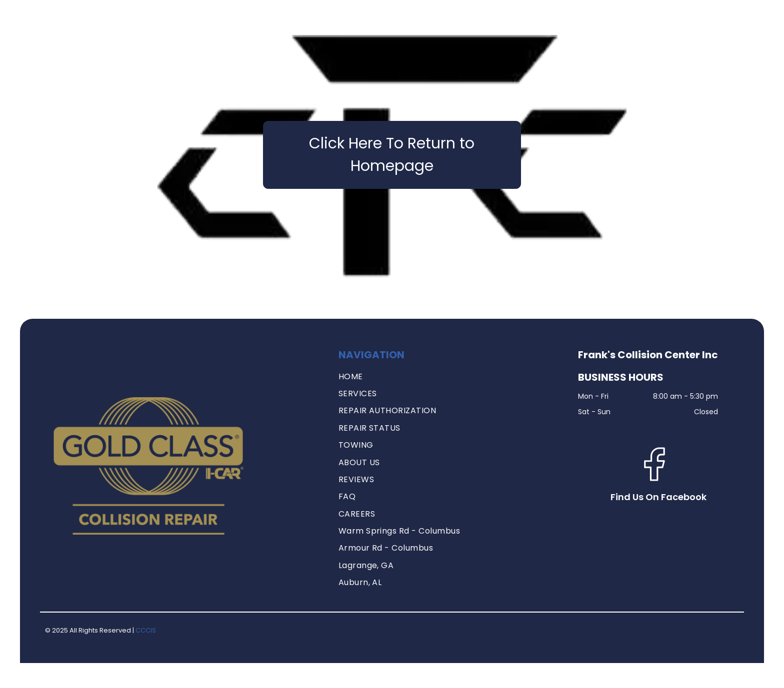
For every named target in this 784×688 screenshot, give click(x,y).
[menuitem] (451, 377)
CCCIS (146, 630)
